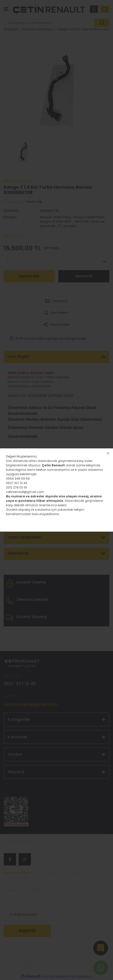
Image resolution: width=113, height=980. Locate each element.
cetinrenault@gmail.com (25, 492)
